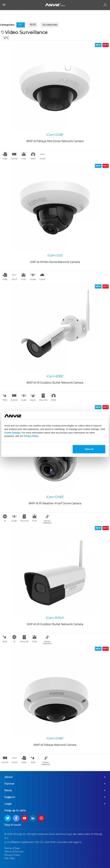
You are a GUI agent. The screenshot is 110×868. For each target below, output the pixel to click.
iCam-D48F (55, 738)
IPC (20, 25)
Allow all (89, 449)
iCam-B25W (55, 618)
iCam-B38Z (55, 376)
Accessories (50, 25)
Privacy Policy (31, 436)
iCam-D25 (55, 255)
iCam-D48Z (55, 497)
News (8, 790)
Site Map (9, 858)
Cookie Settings (12, 433)
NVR (33, 25)
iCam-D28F (55, 135)
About (9, 777)
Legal (8, 804)
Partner (9, 784)
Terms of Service (14, 852)
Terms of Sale (12, 848)
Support (10, 797)
